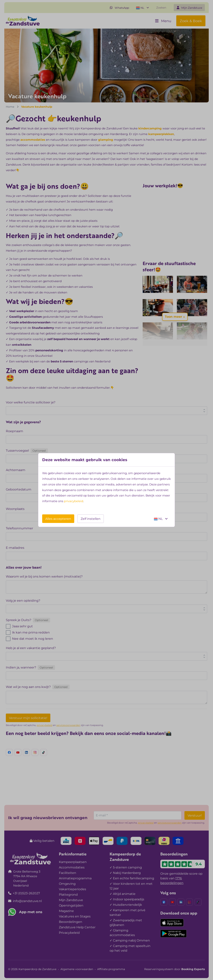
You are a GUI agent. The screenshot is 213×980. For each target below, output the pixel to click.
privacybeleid (74, 501)
